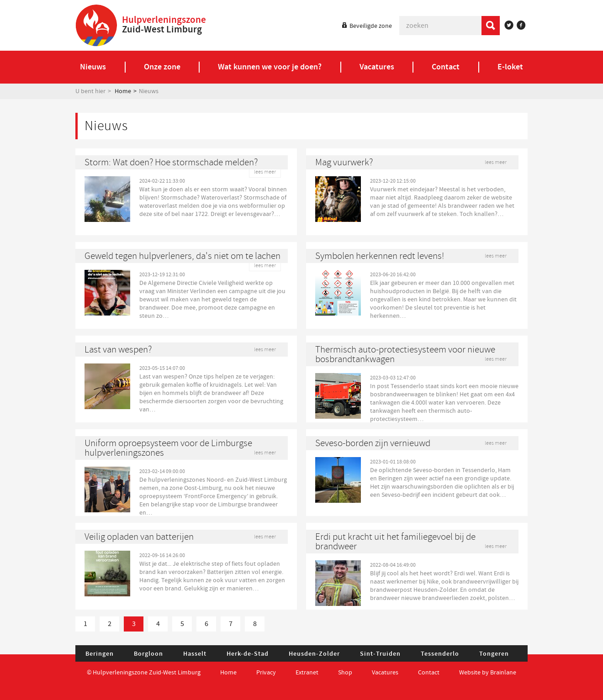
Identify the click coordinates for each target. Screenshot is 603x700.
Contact (429, 673)
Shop (345, 673)
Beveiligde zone (371, 26)
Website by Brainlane (488, 673)
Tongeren (494, 654)
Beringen (100, 654)
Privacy (266, 673)
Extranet (307, 673)
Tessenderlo (440, 654)
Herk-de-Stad (248, 654)
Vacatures (385, 673)
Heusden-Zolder (314, 654)
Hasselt (195, 654)
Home (123, 91)
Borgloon (148, 654)
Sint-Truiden (380, 654)
